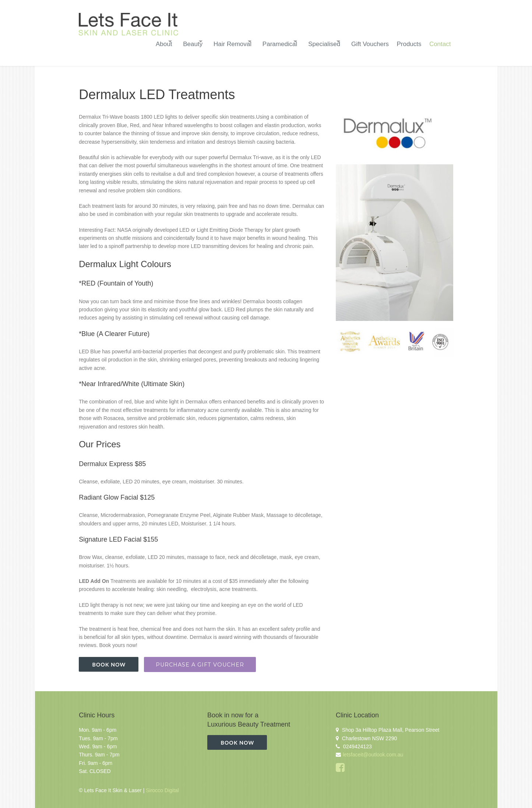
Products (403, 41)
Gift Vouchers (360, 41)
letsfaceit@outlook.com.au (373, 750)
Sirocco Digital (162, 786)
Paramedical (256, 41)
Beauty (154, 41)
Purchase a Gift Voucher (200, 660)
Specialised (307, 41)
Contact (437, 41)
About (117, 41)
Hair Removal (201, 41)
